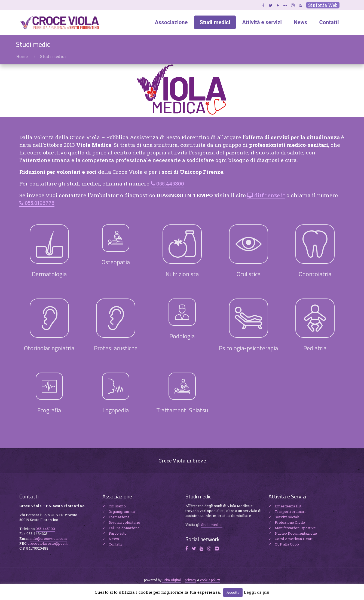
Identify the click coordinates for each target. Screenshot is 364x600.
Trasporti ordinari (290, 511)
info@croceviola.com (49, 538)
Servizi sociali (287, 517)
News (114, 539)
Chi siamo (117, 506)
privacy (191, 580)
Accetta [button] (233, 592)
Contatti (115, 544)
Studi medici (212, 525)
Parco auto (118, 533)
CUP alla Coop (287, 544)
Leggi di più (257, 592)
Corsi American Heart (294, 539)
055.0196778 (40, 203)
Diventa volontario (124, 522)
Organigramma (122, 511)
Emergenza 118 (288, 506)
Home (22, 56)
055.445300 (170, 183)
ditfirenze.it (270, 195)
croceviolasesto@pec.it (48, 543)
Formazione (119, 517)
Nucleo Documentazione (296, 533)
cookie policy (210, 580)
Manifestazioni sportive (295, 528)
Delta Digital (172, 580)
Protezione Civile (290, 522)
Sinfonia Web (323, 5)
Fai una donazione (124, 528)
